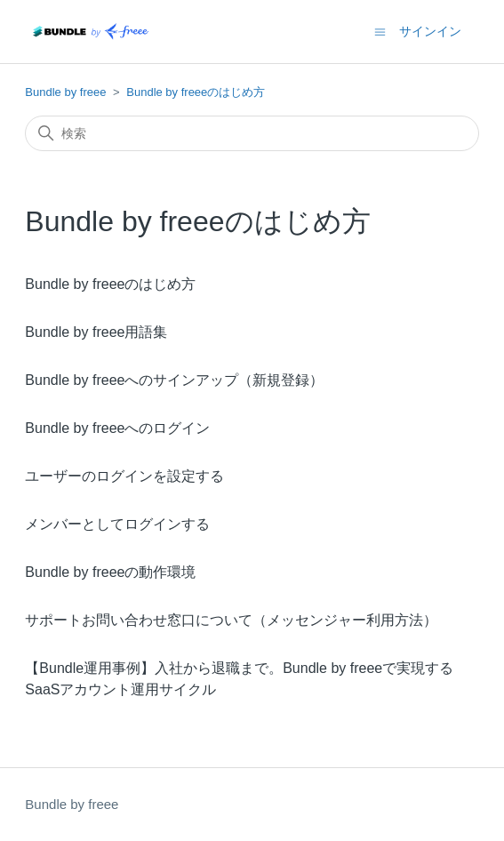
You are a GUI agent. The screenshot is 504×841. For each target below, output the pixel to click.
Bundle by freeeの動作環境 (110, 572)
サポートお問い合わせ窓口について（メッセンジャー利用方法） (231, 620)
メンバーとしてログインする (117, 524)
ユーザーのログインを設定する (124, 476)
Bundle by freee (65, 92)
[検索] (252, 133)
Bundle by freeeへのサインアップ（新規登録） (174, 380)
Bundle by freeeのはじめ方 (196, 92)
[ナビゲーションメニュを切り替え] (380, 31)
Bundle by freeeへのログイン (117, 428)
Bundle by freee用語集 (96, 332)
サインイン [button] (430, 31)
